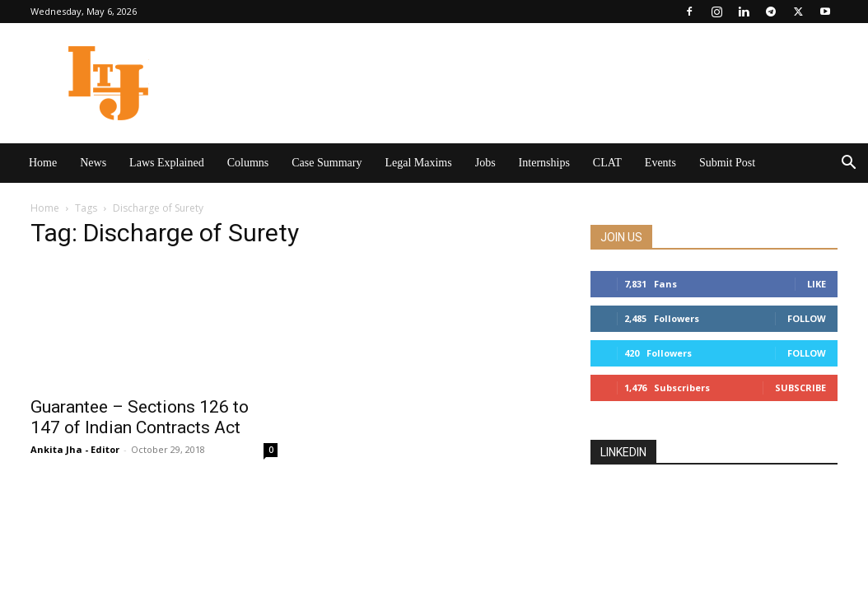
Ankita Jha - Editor (75, 449)
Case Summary (327, 163)
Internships (544, 163)
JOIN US (621, 237)
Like (817, 284)
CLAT (607, 163)
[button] (848, 164)
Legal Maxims (418, 163)
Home (43, 163)
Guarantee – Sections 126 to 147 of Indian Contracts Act (140, 417)
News (93, 163)
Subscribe (800, 388)
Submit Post (727, 163)
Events (660, 163)
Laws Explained (167, 163)
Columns (248, 163)
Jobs (485, 163)
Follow (807, 318)
